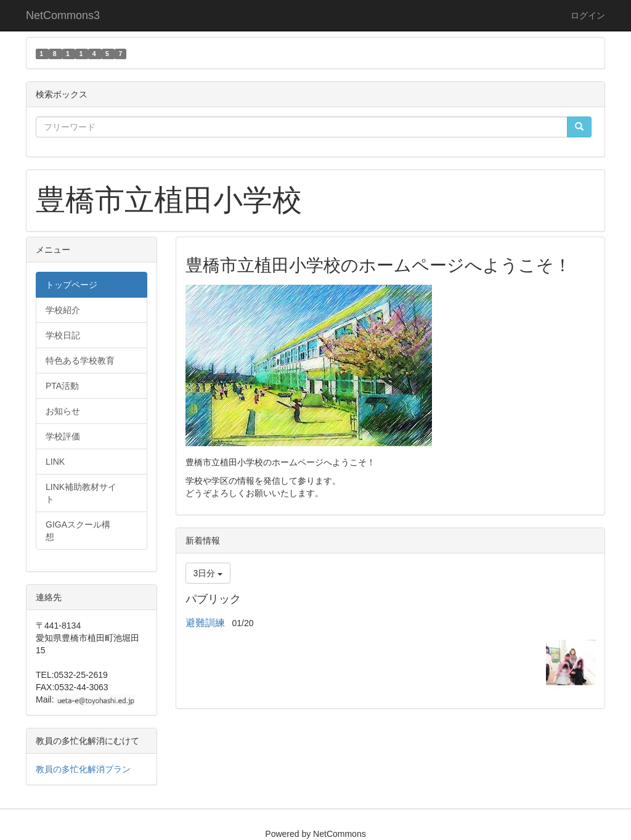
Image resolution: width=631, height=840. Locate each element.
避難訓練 (205, 623)
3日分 (208, 573)
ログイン (588, 15)
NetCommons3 (63, 15)
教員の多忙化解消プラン (83, 769)
